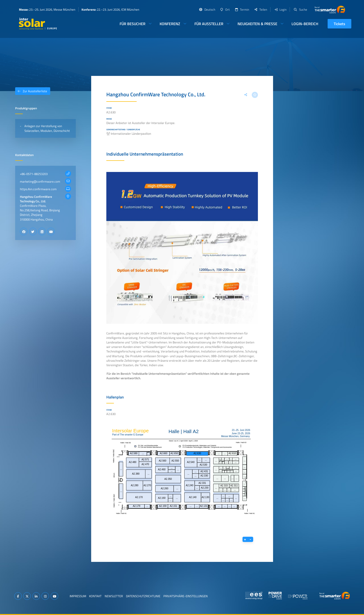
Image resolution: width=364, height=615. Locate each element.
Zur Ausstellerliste (31, 91)
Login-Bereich (305, 24)
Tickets (339, 24)
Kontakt (95, 596)
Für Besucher (133, 24)
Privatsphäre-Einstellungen (186, 596)
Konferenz (170, 24)
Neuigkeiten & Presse (257, 24)
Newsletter (114, 596)
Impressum (78, 596)
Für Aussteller (209, 24)
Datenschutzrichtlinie (143, 596)
